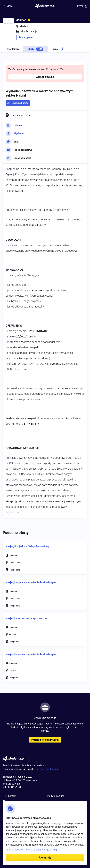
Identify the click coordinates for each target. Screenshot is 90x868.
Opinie (58, 49)
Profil (82, 6)
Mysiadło (19, 133)
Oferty (35, 49)
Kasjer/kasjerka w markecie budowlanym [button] (31, 582)
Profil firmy (13, 49)
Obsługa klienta (20, 103)
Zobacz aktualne (45, 77)
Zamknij (53, 850)
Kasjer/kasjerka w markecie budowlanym (31, 654)
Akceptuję (45, 858)
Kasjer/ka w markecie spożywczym (27, 618)
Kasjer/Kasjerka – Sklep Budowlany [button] (27, 546)
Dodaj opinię (26, 37)
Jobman (18, 125)
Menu (8, 6)
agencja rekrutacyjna (47, 769)
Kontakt (12, 796)
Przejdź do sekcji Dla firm (45, 740)
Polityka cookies (56, 796)
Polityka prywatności (36, 850)
